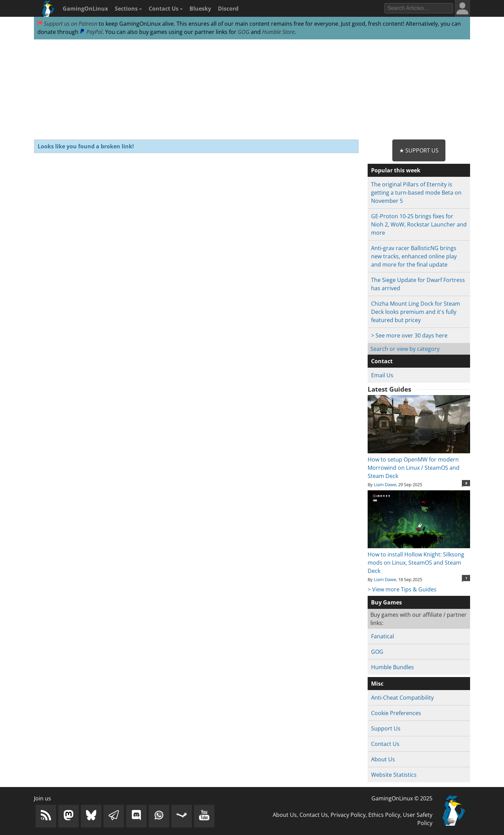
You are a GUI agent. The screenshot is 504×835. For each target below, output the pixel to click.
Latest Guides (389, 389)
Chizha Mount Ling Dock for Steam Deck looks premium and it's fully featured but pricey (416, 312)
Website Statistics (394, 775)
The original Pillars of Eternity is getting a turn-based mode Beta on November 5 (416, 193)
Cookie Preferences (396, 713)
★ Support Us (419, 150)
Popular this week (396, 170)
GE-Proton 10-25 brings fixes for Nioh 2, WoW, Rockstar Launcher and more (419, 224)
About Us (383, 759)
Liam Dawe (385, 484)
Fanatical (383, 636)
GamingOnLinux (85, 9)
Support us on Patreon (67, 24)
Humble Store (278, 32)
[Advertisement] (252, 90)
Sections (128, 9)
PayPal (91, 32)
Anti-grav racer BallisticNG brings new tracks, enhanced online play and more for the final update (414, 256)
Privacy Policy (348, 815)
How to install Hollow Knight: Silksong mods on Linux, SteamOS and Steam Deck (419, 558)
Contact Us (166, 9)
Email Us (382, 375)
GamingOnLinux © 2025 (402, 798)
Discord (228, 9)
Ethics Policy (384, 815)
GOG (244, 32)
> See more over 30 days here (409, 335)
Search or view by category (405, 349)
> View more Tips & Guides (402, 589)
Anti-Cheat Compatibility (402, 698)
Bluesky (200, 9)
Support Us (386, 728)
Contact (382, 361)
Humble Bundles (392, 667)
